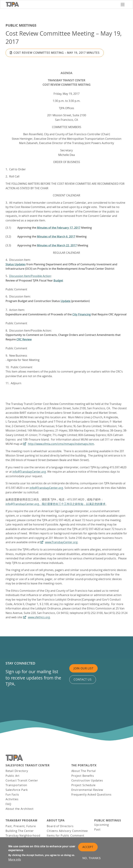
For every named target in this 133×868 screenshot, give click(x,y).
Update (66, 301)
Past (97, 829)
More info (15, 860)
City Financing (82, 314)
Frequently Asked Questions (91, 794)
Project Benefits (83, 776)
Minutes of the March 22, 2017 (57, 245)
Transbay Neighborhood (23, 836)
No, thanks (92, 859)
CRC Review (24, 339)
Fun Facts (12, 794)
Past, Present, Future (21, 826)
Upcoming (101, 825)
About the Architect (20, 809)
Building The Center (20, 831)
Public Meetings (21, 25)
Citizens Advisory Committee (67, 831)
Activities (12, 799)
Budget (58, 280)
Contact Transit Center (22, 780)
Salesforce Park (17, 790)
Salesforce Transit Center (28, 765)
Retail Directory (17, 771)
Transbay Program (21, 820)
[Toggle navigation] (123, 4)
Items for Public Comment (65, 836)
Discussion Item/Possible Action (30, 276)
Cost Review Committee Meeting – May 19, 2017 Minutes (57, 53)
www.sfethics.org (39, 617)
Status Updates (16, 264)
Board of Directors (60, 826)
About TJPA (56, 820)
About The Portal (84, 771)
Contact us (83, 679)
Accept (88, 847)
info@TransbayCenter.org (29, 472)
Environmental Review (87, 790)
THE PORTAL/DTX (84, 765)
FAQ (8, 804)
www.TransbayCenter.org (61, 542)
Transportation (16, 785)
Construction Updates (87, 780)
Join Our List (83, 668)
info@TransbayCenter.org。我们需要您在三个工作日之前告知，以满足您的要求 (56, 504)
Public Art (13, 776)
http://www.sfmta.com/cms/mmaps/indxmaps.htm (61, 444)
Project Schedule (83, 785)
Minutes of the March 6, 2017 (56, 237)
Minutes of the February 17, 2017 (59, 228)
